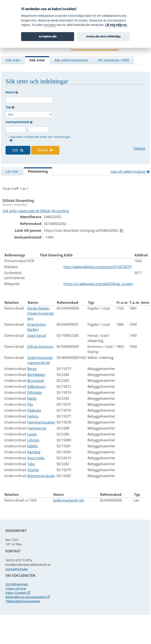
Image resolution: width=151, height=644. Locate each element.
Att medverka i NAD (114, 60)
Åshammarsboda (41, 476)
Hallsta (33, 416)
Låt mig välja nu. (116, 25)
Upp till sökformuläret (130, 172)
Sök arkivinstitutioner (71, 60)
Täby (31, 464)
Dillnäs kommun (40, 347)
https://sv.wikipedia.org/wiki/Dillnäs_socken (98, 284)
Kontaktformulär (17, 569)
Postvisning (38, 171)
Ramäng (34, 452)
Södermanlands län (68, 500)
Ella (30, 404)
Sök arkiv (13, 60)
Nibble (32, 446)
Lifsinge (33, 440)
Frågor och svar (16, 589)
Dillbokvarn (36, 387)
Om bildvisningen (17, 584)
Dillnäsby (35, 392)
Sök (18, 150)
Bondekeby (36, 375)
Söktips (140, 148)
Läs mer (12, 171)
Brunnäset (36, 381)
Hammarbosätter (41, 422)
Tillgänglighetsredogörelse (23, 601)
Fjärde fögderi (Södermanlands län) (41, 313)
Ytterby (33, 470)
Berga (32, 369)
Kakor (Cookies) (18, 593)
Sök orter (37, 60)
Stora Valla (36, 458)
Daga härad (37, 336)
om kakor (50, 25)
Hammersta (37, 428)
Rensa (45, 150)
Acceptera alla (48, 36)
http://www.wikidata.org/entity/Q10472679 (97, 267)
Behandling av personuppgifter (28, 597)
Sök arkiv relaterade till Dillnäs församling (36, 211)
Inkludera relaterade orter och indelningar (40, 138)
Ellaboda (34, 410)
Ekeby (32, 398)
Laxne (32, 434)
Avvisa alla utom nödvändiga (103, 36)
